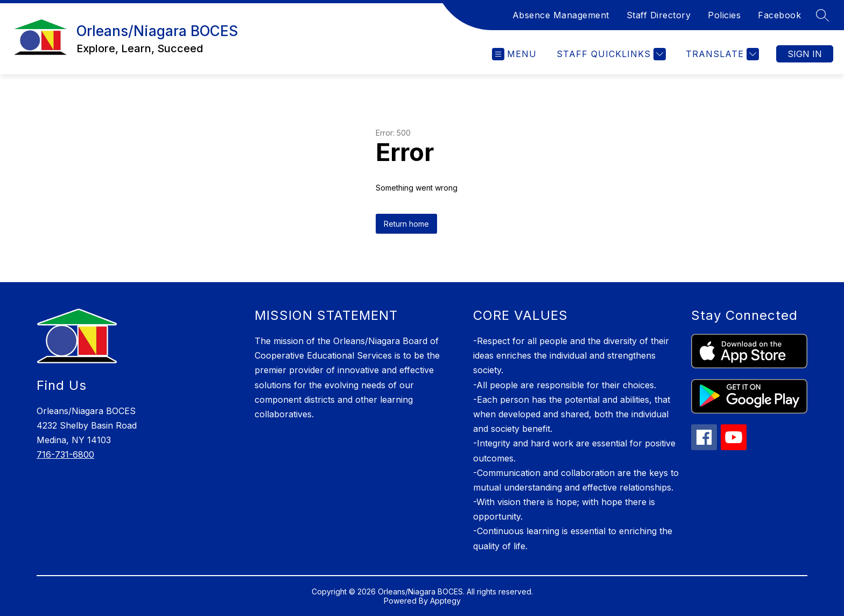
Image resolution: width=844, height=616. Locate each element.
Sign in (805, 54)
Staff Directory (659, 15)
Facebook (779, 15)
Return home (406, 224)
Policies (724, 15)
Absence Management (561, 15)
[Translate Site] (721, 54)
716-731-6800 (65, 454)
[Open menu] (514, 54)
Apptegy (445, 601)
